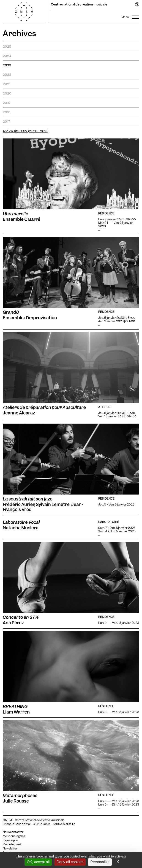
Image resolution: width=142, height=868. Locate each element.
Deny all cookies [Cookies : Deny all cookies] (70, 862)
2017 (6, 122)
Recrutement (12, 844)
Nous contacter (13, 832)
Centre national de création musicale (79, 4)
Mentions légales (14, 836)
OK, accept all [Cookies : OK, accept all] (38, 862)
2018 (7, 112)
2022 (7, 75)
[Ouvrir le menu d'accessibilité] (137, 5)
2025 (7, 46)
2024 (7, 56)
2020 (7, 93)
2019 (7, 103)
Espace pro (10, 840)
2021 (7, 84)
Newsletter (10, 849)
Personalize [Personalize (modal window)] (100, 862)
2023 (7, 65)
